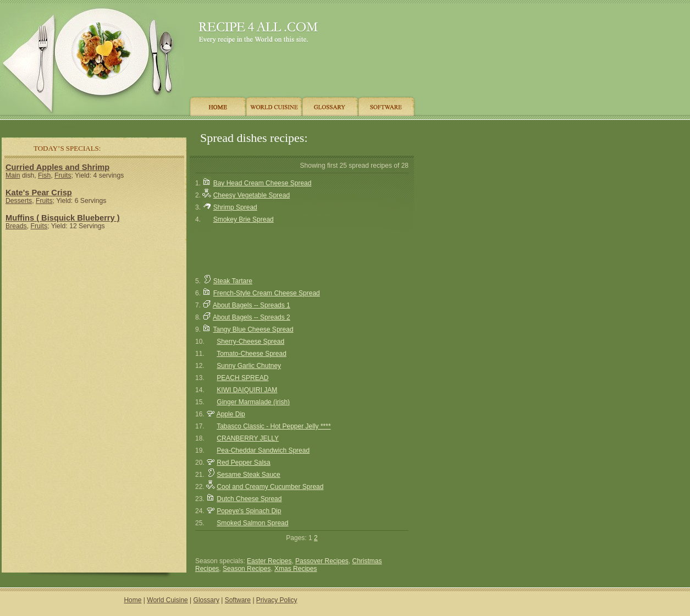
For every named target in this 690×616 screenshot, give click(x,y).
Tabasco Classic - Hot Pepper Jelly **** (274, 426)
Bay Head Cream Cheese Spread (263, 183)
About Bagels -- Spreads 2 (252, 317)
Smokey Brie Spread (244, 219)
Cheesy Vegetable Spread (252, 195)
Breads (16, 226)
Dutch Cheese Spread (249, 499)
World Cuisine (167, 600)
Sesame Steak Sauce (248, 475)
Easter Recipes (269, 561)
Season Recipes (247, 569)
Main (13, 175)
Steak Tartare (233, 281)
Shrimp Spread (235, 207)
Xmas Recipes (296, 569)
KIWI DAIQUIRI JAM (247, 390)
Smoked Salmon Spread (252, 523)
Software (238, 600)
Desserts (19, 201)
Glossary (206, 600)
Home (133, 600)
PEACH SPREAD (242, 378)
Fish (44, 175)
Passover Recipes (322, 561)
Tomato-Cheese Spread (252, 354)
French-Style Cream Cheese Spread (267, 293)
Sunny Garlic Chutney (249, 366)
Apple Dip (231, 414)
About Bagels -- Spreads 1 (252, 305)
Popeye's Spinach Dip (249, 511)
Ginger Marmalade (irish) (253, 402)
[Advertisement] (94, 311)
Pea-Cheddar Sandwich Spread (263, 450)
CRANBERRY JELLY (248, 438)
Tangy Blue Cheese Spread (253, 329)
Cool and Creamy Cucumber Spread (270, 487)
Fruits (63, 175)
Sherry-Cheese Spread (250, 342)
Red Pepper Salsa (243, 463)
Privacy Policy (277, 600)
